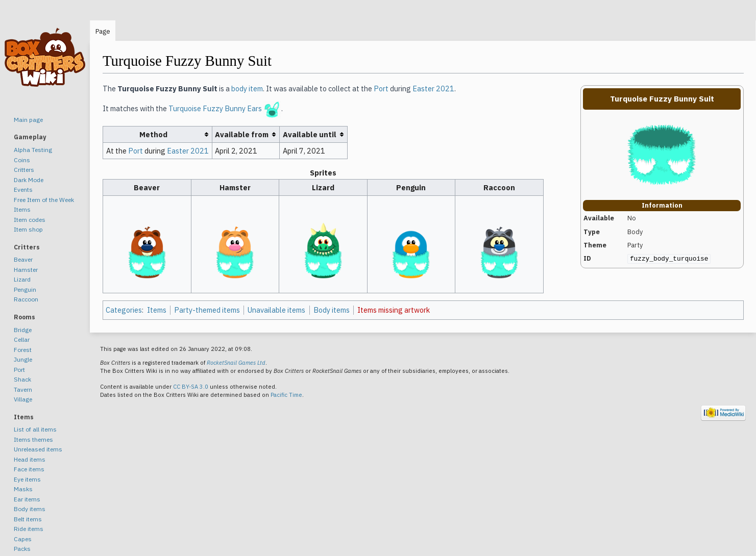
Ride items (29, 529)
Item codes (30, 220)
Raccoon (26, 299)
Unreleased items (38, 449)
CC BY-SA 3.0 (191, 387)
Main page (28, 120)
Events (23, 189)
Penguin (25, 289)
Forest (23, 350)
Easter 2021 (433, 89)
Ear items (27, 499)
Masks (23, 489)
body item (247, 89)
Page (103, 31)
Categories (124, 310)
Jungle (23, 359)
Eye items (27, 479)
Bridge (23, 330)
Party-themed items (207, 310)
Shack (22, 379)
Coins (22, 160)
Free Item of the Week (44, 200)
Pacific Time (286, 395)
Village (23, 399)
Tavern (23, 389)
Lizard (22, 279)
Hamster (26, 270)
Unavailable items (276, 310)
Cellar (22, 339)
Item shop (28, 229)
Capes (23, 539)
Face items (29, 469)
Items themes (33, 439)
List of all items (35, 429)
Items (157, 310)
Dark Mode (29, 180)
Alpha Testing (33, 150)
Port (381, 89)
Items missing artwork (394, 310)
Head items (30, 459)
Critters (24, 170)
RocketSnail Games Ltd (236, 363)
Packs (22, 549)
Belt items (28, 519)
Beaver (23, 259)
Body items (332, 310)
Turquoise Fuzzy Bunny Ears (215, 109)
